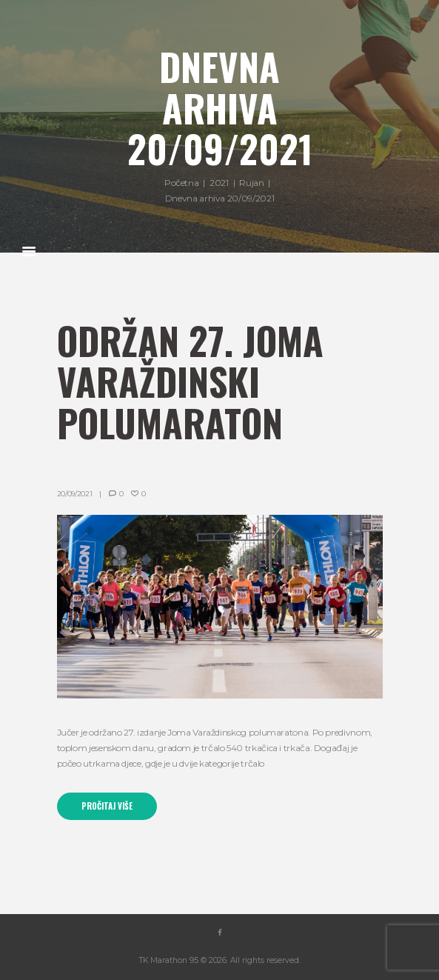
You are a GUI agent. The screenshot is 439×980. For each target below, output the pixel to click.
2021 (219, 183)
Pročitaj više (107, 806)
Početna (181, 183)
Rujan (251, 183)
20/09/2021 (75, 494)
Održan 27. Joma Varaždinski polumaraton (190, 381)
